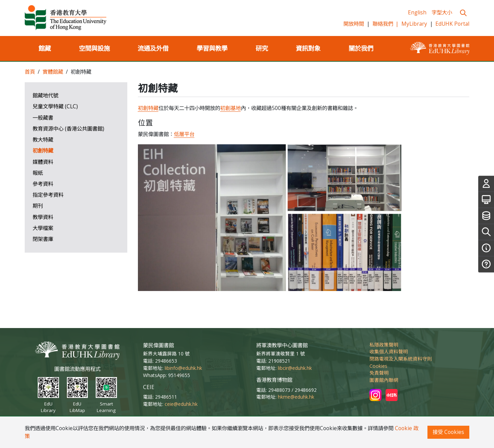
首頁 (30, 72)
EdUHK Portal (452, 24)
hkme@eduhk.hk (296, 397)
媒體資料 (43, 162)
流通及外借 (153, 48)
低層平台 (184, 134)
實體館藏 (53, 72)
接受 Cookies (448, 432)
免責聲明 (379, 373)
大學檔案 (43, 228)
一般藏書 (43, 118)
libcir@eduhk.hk (295, 368)
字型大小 (442, 13)
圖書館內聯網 (384, 380)
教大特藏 (43, 140)
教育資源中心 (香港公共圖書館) (68, 129)
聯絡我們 (386, 24)
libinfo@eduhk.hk (183, 368)
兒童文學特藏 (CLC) (55, 106)
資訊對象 (308, 48)
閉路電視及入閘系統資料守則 (401, 359)
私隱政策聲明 (384, 345)
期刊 (38, 206)
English (417, 13)
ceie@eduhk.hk (181, 404)
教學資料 (43, 217)
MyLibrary (414, 24)
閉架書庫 (43, 239)
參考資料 (43, 184)
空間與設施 (94, 48)
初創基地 (231, 108)
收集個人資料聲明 (389, 352)
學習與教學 (212, 48)
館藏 (45, 48)
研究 (262, 48)
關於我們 (361, 48)
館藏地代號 (45, 95)
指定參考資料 (48, 195)
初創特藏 (43, 151)
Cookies (378, 366)
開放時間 (354, 24)
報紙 (38, 173)
